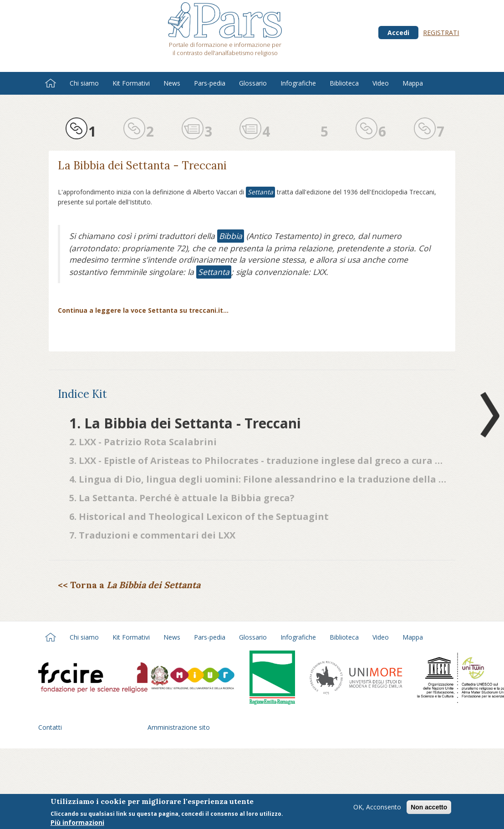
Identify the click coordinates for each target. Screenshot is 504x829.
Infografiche (298, 83)
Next (488, 415)
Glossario (253, 83)
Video (381, 83)
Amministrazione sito (179, 727)
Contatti (50, 727)
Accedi (398, 33)
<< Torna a (129, 585)
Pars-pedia (210, 83)
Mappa (413, 83)
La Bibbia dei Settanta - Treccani (142, 165)
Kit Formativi (131, 83)
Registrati (441, 33)
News (172, 83)
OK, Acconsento (377, 810)
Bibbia (231, 236)
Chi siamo (84, 83)
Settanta (260, 192)
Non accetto (429, 810)
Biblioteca (344, 83)
